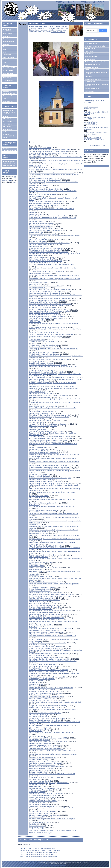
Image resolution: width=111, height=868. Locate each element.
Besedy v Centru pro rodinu (39, 813)
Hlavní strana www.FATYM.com (8, 30)
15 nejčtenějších (8, 80)
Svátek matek (34, 524)
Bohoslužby (6, 36)
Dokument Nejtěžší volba (38, 772)
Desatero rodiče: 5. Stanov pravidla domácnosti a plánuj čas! (50, 478)
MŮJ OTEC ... (34, 505)
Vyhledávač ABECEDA (92, 88)
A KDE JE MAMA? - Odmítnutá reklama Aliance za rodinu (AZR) (51, 377)
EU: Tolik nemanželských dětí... (40, 655)
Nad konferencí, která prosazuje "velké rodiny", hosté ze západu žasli (53, 444)
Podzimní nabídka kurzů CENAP (41, 576)
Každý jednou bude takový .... (40, 591)
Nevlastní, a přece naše (37, 429)
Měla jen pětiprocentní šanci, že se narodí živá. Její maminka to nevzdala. (55, 402)
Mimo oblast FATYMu (9, 68)
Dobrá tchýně (34, 187)
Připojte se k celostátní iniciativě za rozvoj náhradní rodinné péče (52, 733)
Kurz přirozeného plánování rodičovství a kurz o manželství (50, 659)
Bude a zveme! (7, 34)
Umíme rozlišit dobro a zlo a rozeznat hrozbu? (45, 713)
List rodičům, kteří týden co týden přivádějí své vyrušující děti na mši (53, 218)
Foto (4, 49)
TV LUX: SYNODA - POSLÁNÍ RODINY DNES (45, 291)
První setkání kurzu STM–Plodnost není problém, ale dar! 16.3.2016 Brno (55, 279)
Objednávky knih (8, 101)
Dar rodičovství (34, 284)
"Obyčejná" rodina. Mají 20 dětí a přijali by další (46, 546)
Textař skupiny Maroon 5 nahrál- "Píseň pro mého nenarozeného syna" (54, 349)
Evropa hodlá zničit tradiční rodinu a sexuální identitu (47, 706)
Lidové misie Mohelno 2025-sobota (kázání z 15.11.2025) (38, 852)
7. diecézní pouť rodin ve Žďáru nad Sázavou (45, 777)
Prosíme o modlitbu (36, 684)
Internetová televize (91, 57)
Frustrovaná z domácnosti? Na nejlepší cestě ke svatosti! (49, 417)
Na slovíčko (33, 682)
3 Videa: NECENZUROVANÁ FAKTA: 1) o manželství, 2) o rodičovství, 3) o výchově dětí (47, 371)
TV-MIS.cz (86, 2)
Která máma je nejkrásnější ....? (40, 185)
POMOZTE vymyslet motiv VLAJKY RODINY (45, 205)
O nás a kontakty (8, 73)
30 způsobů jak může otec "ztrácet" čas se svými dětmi (48, 365)
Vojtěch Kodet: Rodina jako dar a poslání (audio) (46, 442)
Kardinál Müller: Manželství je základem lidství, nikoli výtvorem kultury (53, 408)
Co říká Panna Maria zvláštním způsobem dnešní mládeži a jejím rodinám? (55, 702)
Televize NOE (89, 51)
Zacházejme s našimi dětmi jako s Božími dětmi (46, 336)
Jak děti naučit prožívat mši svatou (41, 363)
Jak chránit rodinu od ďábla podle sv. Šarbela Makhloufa (49, 151)
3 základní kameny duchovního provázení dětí (45, 338)
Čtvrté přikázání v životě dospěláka (41, 228)
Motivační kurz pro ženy (38, 645)
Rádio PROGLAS (90, 54)
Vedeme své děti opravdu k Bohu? (41, 562)
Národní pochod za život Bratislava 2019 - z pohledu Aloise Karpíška (53, 191)
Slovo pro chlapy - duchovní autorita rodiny (44, 313)
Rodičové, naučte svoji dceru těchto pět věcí (45, 420)
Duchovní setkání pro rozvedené (41, 394)
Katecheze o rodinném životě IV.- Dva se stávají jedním (49, 309)
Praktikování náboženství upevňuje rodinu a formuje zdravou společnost (54, 584)
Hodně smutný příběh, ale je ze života (42, 679)
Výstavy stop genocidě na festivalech (42, 770)
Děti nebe (33, 212)
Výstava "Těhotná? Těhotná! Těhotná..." (43, 698)
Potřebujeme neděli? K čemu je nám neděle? (45, 666)
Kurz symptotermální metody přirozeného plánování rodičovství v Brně (54, 709)
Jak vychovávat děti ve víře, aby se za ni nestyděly (47, 272)
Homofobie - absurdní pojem (39, 533)
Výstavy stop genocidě (37, 786)
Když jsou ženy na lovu (37, 320)
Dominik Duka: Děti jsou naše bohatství (43, 630)
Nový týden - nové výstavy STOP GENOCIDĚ (45, 745)
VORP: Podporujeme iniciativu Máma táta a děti (46, 261)
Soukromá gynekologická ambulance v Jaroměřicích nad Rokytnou (52, 808)
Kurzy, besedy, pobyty (37, 828)
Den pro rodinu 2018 (36, 246)
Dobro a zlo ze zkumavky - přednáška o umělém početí (48, 742)
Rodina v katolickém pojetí (38, 447)
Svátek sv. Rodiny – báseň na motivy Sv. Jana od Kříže (48, 614)
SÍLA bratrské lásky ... (37, 564)
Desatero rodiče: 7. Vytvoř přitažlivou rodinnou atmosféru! (49, 469)
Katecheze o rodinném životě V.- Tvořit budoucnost (47, 306)
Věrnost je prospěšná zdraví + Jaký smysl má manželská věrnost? (52, 751)
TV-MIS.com (73, 2)
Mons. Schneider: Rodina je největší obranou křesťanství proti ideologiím (54, 324)
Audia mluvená (7, 132)
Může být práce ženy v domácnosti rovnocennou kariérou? (49, 467)
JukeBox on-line (90, 70)
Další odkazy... (89, 91)
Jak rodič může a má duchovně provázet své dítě (46, 431)
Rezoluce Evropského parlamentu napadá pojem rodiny (48, 670)
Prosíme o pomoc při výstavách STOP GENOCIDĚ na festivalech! (52, 774)
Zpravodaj (6, 44)
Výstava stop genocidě (37, 792)
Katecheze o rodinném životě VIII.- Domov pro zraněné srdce (50, 298)
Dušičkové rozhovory (37, 419)
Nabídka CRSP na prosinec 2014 (41, 413)
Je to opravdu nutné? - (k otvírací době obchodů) (46, 749)
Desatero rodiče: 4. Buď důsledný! (41, 480)
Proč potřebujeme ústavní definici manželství (45, 203)
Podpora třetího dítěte (37, 422)
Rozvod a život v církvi (37, 826)
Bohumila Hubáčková (40, 831)
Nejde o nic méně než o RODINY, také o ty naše (46, 593)
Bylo (4, 47)
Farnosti (5, 39)
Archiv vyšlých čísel (9, 166)
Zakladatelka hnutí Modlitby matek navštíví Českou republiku (50, 629)
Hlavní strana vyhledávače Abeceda (10, 149)
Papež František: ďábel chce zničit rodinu (44, 510)
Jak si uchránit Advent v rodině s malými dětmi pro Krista (49, 216)
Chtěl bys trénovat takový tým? (40, 227)
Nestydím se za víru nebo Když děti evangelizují (46, 230)
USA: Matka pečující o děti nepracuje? (43, 664)
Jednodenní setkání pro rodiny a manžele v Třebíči (47, 697)
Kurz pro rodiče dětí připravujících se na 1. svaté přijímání (49, 359)
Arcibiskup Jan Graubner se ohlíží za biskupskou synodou (49, 424)
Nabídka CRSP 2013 (36, 602)
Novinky (5, 116)
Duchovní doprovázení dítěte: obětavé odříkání (45, 286)
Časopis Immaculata (91, 67)
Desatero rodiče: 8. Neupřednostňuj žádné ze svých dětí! (49, 465)
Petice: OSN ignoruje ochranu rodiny (42, 512)
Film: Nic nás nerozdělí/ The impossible (43, 605)
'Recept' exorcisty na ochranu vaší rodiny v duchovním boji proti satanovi (54, 175)
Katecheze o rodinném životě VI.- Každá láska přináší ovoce (50, 304)
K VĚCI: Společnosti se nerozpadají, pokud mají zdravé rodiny (51, 596)
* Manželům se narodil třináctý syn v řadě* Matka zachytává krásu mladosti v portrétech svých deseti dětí (51, 333)
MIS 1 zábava (7, 119)
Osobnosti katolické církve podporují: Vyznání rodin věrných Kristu (52, 264)
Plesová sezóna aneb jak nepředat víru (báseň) (46, 250)
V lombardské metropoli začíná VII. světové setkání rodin (49, 654)
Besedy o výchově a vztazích (39, 822)
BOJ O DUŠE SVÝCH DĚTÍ (39, 155)
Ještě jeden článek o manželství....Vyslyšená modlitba (48, 643)
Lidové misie (7, 55)
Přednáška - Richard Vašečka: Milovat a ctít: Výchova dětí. (49, 415)
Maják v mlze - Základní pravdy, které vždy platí (46, 693)
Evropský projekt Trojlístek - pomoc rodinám (44, 616)
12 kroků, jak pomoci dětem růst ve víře (43, 263)
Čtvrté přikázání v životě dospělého (41, 411)
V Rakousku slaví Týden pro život (41, 790)
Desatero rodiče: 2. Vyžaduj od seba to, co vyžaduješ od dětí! (50, 483)
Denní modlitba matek (37, 207)
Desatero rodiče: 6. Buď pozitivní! (41, 476)
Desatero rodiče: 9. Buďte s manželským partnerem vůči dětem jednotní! (54, 462)
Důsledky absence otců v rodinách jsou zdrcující (46, 555)
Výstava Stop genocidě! (37, 799)
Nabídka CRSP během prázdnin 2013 (42, 598)
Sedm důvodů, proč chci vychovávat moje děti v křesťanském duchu (53, 458)
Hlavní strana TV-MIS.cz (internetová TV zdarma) (9, 112)
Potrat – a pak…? (35, 727)
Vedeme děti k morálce (37, 361)
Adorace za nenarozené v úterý (40, 781)
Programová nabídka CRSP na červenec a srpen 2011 (48, 738)
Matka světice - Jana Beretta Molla (41, 625)
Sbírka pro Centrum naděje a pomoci (42, 690)
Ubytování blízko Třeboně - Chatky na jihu (44, 634)
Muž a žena (33, 627)
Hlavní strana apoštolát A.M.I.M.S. (9, 92)
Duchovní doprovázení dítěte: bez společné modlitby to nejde (50, 289)
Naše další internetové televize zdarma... (9, 136)
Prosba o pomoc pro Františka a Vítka (42, 707)
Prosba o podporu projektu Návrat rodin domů (45, 189)
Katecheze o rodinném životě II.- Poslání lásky (45, 315)
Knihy (5, 63)
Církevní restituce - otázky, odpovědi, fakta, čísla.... (96, 85)
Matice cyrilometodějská (92, 64)
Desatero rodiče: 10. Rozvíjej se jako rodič (44, 451)
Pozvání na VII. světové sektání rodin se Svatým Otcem (48, 677)
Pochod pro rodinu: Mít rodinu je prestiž (43, 307)
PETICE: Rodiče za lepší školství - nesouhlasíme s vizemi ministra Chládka (55, 329)
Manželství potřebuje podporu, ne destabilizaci (45, 648)
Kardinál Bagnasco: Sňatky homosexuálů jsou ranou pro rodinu (51, 594)
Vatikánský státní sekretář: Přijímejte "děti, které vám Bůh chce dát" (52, 499)
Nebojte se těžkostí (36, 731)
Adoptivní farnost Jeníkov (93, 79)
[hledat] (91, 30)
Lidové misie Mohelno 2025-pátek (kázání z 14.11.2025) (38, 854)
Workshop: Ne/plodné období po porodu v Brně (46, 691)
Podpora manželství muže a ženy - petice (44, 234)
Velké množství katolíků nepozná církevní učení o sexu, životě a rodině (54, 485)
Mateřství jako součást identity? (40, 589)
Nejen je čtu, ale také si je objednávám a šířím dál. (93, 139)
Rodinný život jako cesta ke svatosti (42, 612)
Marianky (6, 60)
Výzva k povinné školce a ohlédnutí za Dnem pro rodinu (48, 252)
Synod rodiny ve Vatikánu (38, 449)
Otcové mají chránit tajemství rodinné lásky (44, 453)
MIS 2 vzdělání (7, 121)
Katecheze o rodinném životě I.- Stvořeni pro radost (47, 316)
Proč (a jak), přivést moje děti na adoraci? (44, 194)
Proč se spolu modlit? (37, 569)
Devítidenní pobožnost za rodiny (40, 347)
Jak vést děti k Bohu (36, 232)
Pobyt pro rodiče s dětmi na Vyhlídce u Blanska (46, 657)
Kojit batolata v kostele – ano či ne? (42, 259)
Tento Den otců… (35, 322)
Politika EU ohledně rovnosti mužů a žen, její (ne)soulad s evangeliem (53, 754)
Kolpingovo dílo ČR (91, 82)
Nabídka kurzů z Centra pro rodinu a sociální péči (46, 794)
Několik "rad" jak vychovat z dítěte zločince (44, 620)
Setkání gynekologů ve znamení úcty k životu (45, 720)
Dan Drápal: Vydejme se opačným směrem (44, 503)
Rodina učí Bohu (35, 214)
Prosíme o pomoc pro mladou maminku (43, 758)
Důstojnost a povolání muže (39, 557)
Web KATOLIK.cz (90, 49)
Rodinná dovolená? (36, 817)
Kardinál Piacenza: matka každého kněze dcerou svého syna (50, 611)
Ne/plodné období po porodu (39, 695)
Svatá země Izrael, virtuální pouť (95, 62)
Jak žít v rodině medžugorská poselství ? (43, 587)
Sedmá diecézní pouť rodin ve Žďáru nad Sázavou (47, 767)
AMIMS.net (60, 2)
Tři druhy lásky (34, 575)
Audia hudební (7, 129)
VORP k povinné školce (37, 288)
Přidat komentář (43, 832)
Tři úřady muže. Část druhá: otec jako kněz (44, 345)
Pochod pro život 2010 (37, 803)
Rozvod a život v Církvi (37, 392)
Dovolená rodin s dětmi (37, 498)
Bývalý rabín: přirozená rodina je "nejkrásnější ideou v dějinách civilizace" (55, 399)
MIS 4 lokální (7, 127)
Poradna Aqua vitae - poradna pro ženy (43, 811)
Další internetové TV (91, 59)
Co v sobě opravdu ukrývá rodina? (41, 245)
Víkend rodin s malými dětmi (39, 740)
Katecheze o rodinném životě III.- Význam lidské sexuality (49, 311)
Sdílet (32, 142)
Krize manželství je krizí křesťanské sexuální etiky (47, 672)
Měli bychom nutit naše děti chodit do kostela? (45, 180)
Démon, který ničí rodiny (38, 241)
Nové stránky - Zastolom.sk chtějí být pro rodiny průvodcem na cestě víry (54, 535)
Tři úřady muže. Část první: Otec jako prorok (45, 354)
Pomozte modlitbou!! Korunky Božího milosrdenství (47, 202)
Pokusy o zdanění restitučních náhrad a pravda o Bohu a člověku (52, 209)
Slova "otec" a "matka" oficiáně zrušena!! (43, 747)
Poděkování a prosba (37, 736)
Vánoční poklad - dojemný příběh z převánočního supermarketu (51, 688)
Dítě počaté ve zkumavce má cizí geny (43, 352)
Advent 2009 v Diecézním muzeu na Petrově (45, 806)
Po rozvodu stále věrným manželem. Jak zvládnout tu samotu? (51, 438)
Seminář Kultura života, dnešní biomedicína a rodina (47, 718)
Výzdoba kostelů (8, 70)
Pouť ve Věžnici (35, 779)
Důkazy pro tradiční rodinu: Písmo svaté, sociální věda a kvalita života (53, 367)
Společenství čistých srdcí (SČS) (95, 46)
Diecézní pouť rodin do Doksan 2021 (42, 178)
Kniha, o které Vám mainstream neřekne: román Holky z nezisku (51, 173)
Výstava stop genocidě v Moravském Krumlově (45, 788)
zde (15, 177)
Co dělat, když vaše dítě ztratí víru (41, 223)
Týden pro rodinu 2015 (37, 340)
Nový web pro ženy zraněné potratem (42, 765)
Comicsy (6, 98)
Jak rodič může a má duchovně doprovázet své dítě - (48, 318)
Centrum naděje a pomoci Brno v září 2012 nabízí (46, 632)
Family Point (34, 824)
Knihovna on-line (8, 96)
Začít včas (33, 343)
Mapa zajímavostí (8, 57)
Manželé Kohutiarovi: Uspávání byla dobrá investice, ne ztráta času (52, 383)
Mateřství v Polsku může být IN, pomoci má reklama (47, 327)
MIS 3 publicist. (8, 124)
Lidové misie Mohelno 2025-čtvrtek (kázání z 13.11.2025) (38, 856)
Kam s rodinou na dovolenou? (40, 804)
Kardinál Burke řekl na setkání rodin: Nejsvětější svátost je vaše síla (53, 268)
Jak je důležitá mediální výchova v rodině (43, 406)
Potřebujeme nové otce (37, 167)
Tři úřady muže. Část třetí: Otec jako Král (43, 341)
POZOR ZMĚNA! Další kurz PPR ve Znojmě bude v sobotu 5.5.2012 (53, 661)
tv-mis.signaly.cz (9, 179)
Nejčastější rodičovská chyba (39, 496)
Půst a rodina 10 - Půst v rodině (40, 148)
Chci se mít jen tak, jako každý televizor (43, 426)
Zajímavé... (6, 65)
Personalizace (7, 78)
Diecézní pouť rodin (36, 196)
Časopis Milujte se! (91, 43)
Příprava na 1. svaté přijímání (39, 729)
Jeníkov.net (88, 76)
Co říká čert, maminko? (37, 221)
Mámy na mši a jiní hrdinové (39, 225)
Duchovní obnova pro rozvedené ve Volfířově (45, 600)
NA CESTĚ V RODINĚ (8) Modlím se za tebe (45, 239)
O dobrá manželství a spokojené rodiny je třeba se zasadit (49, 783)
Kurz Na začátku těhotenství (39, 716)
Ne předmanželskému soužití (39, 668)
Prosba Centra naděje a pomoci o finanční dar (45, 568)
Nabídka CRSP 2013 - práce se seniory (43, 582)
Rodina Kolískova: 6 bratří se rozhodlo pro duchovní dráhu (49, 243)
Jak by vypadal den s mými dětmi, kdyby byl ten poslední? (49, 440)
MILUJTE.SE (98, 2)
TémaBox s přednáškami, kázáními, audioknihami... (96, 73)
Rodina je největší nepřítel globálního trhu (44, 302)
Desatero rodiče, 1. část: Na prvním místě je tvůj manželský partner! (53, 492)
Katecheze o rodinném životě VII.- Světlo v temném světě (49, 300)
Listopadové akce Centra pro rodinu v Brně (44, 700)
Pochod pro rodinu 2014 (38, 474)
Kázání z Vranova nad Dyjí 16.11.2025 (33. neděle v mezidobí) (40, 850)
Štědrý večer (34, 686)
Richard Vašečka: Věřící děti (39, 273)
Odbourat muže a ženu (37, 428)
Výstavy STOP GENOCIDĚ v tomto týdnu (44, 761)
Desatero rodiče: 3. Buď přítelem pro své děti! (45, 481)
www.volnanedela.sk (58, 32)
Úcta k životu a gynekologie (39, 715)
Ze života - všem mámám (38, 759)
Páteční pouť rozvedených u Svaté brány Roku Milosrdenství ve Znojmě (54, 275)
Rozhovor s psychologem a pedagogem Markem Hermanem (50, 150)
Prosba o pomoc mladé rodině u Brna (42, 797)
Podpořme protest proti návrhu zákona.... (43, 801)
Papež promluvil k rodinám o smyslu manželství (46, 646)
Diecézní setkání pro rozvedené (40, 743)
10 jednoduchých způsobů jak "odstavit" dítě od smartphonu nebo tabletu (54, 236)
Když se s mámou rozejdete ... (40, 282)
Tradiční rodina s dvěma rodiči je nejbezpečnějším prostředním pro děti (54, 514)
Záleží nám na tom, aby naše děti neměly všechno (47, 248)
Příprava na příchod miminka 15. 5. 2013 (43, 603)
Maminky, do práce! (36, 681)
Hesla (4, 52)
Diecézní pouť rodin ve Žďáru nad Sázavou (44, 815)
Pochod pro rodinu (36, 785)
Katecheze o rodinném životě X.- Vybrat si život (46, 293)
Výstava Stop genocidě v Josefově (41, 768)
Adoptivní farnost (8, 41)
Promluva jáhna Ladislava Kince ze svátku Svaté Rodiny (49, 395)
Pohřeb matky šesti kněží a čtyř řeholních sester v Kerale (49, 725)
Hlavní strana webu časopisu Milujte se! (9, 162)
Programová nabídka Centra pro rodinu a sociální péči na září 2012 (52, 636)
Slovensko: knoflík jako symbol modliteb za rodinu (46, 618)
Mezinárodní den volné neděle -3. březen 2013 (45, 607)
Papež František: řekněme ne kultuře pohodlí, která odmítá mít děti (52, 507)
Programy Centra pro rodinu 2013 (41, 609)
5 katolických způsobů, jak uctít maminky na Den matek (48, 153)
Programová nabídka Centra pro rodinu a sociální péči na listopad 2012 (54, 621)
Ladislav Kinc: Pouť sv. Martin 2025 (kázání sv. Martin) (37, 849)
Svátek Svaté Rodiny (37, 566)
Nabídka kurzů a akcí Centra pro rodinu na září (45, 763)
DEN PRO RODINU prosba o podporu (42, 257)
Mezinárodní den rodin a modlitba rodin (43, 795)
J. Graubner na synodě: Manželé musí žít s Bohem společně (50, 437)
